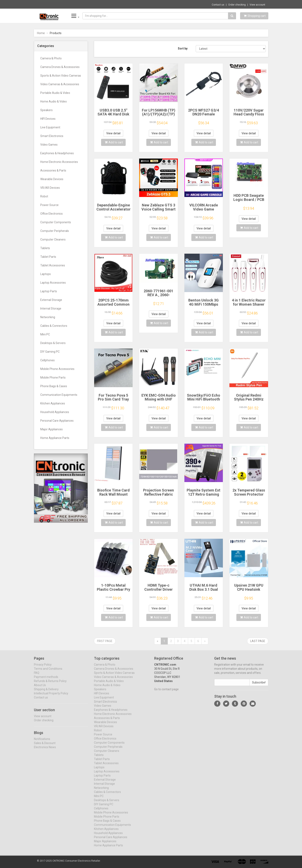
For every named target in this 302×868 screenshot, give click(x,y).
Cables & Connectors (54, 326)
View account (257, 5)
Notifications (42, 742)
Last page (258, 641)
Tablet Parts (48, 257)
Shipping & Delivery (46, 693)
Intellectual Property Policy (51, 697)
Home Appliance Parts (55, 438)
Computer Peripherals (55, 231)
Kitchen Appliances (53, 403)
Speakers (46, 110)
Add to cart (114, 142)
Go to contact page (166, 693)
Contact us (218, 5)
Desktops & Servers (53, 343)
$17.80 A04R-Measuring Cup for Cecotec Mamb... (96, 4)
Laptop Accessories (53, 283)
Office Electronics (51, 214)
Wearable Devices (52, 179)
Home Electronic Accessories (59, 162)
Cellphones (47, 360)
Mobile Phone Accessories (57, 369)
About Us (40, 688)
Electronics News (45, 750)
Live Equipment (50, 127)
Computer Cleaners (53, 239)
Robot (44, 196)
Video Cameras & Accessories (60, 84)
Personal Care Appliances (57, 421)
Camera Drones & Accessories (60, 67)
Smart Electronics (52, 136)
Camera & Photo (51, 58)
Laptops (46, 274)
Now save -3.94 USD (50, 4)
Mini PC (45, 334)
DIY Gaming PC (50, 352)
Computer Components (56, 222)
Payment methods (46, 680)
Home (41, 33)
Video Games (49, 145)
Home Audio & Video (54, 101)
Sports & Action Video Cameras (61, 76)
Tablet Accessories (53, 265)
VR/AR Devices (50, 188)
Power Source (49, 205)
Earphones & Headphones (57, 153)
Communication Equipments (59, 395)
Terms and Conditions (48, 672)
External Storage (51, 300)
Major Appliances (51, 429)
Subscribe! (259, 686)
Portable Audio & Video (55, 93)
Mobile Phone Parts (53, 378)
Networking (48, 317)
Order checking (237, 5)
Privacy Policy (43, 668)
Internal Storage (51, 309)
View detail (113, 133)
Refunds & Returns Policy (50, 684)
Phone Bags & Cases (54, 386)
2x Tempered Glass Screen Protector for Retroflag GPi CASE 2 (249, 496)
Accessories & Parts (53, 170)
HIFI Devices (48, 119)
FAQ (37, 676)
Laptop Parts (49, 291)
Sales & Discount (45, 746)
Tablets (45, 248)
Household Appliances (55, 412)
